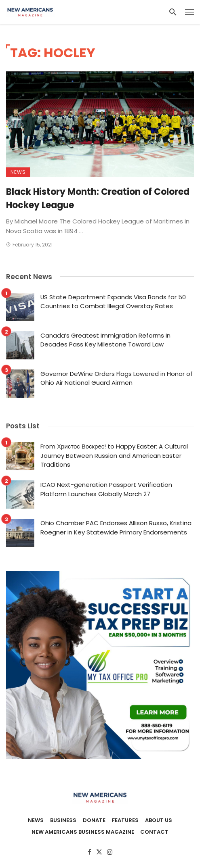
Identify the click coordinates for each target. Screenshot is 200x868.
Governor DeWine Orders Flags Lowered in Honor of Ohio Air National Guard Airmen (117, 378)
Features (125, 820)
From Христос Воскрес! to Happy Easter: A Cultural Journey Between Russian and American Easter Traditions (114, 455)
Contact (154, 832)
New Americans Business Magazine (83, 832)
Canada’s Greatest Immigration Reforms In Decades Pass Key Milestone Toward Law (105, 340)
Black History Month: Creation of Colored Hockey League (98, 198)
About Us (159, 820)
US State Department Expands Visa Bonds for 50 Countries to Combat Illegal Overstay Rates (113, 302)
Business (63, 820)
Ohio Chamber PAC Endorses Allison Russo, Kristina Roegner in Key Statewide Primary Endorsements (116, 528)
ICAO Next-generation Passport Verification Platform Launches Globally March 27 (106, 489)
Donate (94, 820)
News (18, 172)
